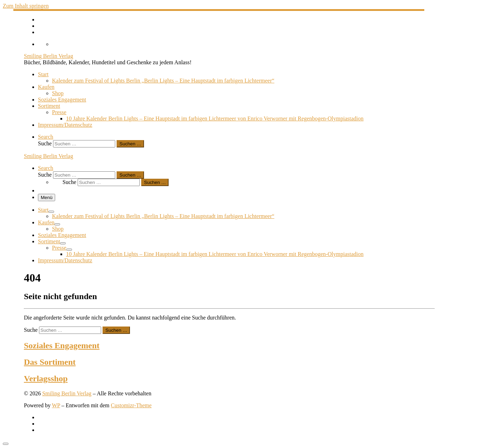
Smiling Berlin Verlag (67, 393)
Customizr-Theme (131, 405)
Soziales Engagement (62, 345)
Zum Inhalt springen (26, 6)
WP (56, 405)
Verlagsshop (46, 378)
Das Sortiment (50, 362)
